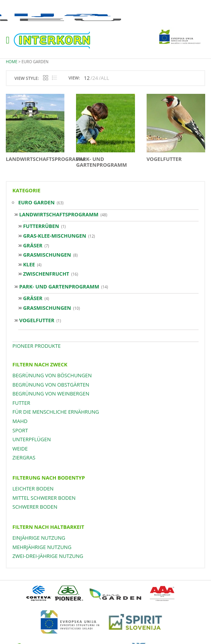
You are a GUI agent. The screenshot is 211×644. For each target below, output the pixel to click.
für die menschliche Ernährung (56, 412)
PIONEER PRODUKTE (36, 346)
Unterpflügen (32, 439)
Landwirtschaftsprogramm (59, 214)
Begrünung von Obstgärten (51, 385)
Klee (29, 264)
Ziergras (24, 458)
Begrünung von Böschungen (52, 375)
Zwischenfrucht (46, 274)
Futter (21, 403)
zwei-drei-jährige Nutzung (48, 556)
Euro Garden (36, 202)
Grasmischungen (47, 255)
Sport (20, 430)
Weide (20, 449)
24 (95, 78)
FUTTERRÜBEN (41, 226)
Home (12, 62)
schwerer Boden (35, 507)
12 (87, 78)
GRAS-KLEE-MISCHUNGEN (54, 236)
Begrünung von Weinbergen (51, 394)
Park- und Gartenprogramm (59, 287)
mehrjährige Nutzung (42, 547)
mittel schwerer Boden (44, 498)
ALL (105, 78)
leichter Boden (33, 489)
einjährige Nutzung (39, 538)
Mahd (20, 421)
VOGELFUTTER (37, 320)
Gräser (33, 245)
